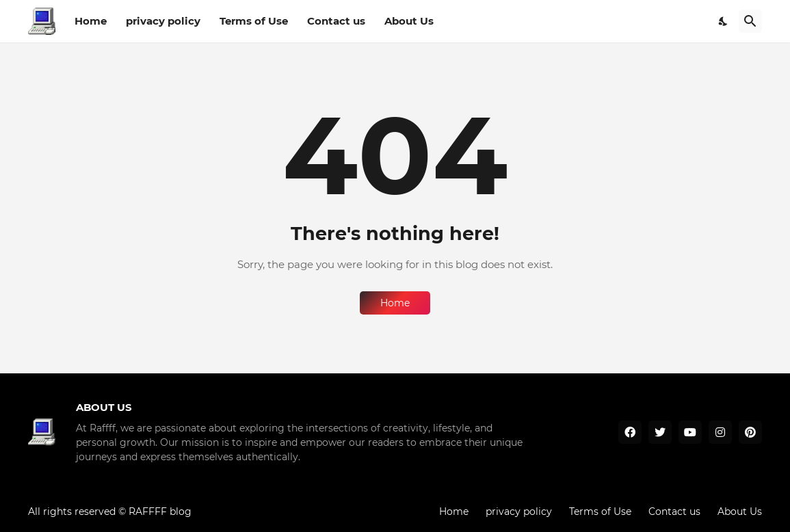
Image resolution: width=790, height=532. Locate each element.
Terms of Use (254, 21)
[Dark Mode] (724, 21)
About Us (409, 21)
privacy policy (163, 21)
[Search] (750, 21)
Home (91, 21)
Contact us (336, 21)
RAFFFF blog (160, 511)
